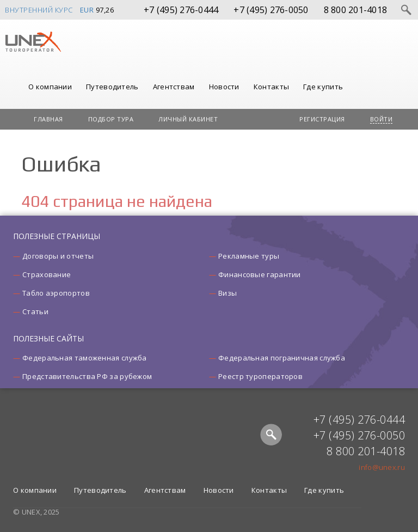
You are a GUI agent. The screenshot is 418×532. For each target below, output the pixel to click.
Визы (228, 293)
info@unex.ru (382, 467)
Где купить (323, 87)
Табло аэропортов (56, 293)
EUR (87, 10)
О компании (50, 87)
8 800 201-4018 (356, 10)
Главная (48, 119)
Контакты (271, 87)
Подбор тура (111, 119)
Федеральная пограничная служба (282, 358)
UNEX (33, 42)
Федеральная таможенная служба (85, 358)
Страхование (47, 274)
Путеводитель (112, 87)
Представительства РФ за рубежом (87, 376)
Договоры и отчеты (58, 256)
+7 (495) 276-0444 (181, 10)
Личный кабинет (188, 119)
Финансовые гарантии (260, 274)
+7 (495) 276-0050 (271, 10)
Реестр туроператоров (260, 376)
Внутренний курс (39, 10)
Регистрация (322, 119)
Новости (224, 87)
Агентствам (174, 87)
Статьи (35, 311)
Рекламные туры (249, 256)
